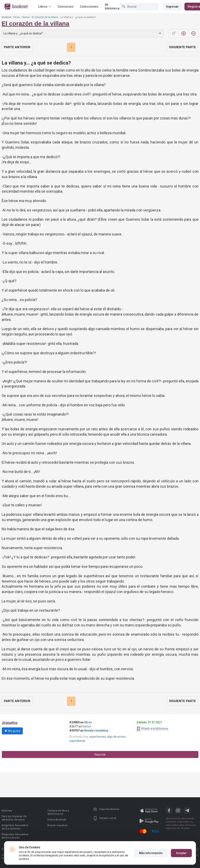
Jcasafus (10, 723)
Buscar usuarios (58, 825)
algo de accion (116, 737)
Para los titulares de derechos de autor (14, 818)
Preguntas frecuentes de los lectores (15, 827)
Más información (151, 853)
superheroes (98, 737)
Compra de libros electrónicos (58, 812)
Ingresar (172, 7)
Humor (26, 17)
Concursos (66, 7)
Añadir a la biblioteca (155, 728)
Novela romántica (96, 731)
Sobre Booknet (57, 820)
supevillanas (77, 741)
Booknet (6, 17)
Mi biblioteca (112, 7)
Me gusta (12, 731)
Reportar (100, 754)
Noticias (7, 811)
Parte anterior (17, 47)
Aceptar (181, 853)
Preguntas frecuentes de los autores (15, 836)
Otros (17, 17)
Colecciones (89, 7)
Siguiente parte (182, 47)
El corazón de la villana (45, 17)
